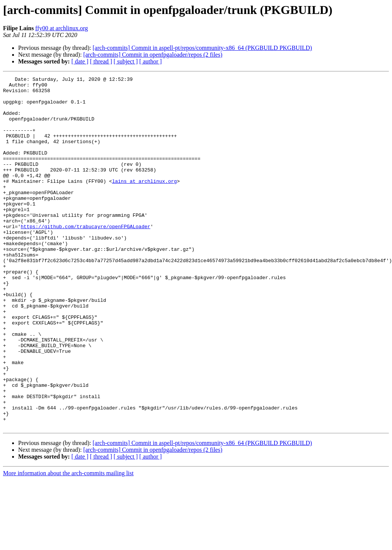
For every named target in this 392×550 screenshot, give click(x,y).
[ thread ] (101, 61)
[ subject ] (126, 61)
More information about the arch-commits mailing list (68, 543)
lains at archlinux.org (145, 202)
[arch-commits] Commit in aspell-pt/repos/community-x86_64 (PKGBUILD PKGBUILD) (202, 48)
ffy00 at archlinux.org (61, 28)
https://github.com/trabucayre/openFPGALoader (86, 257)
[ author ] (151, 61)
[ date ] (80, 61)
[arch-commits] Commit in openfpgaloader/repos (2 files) (153, 55)
